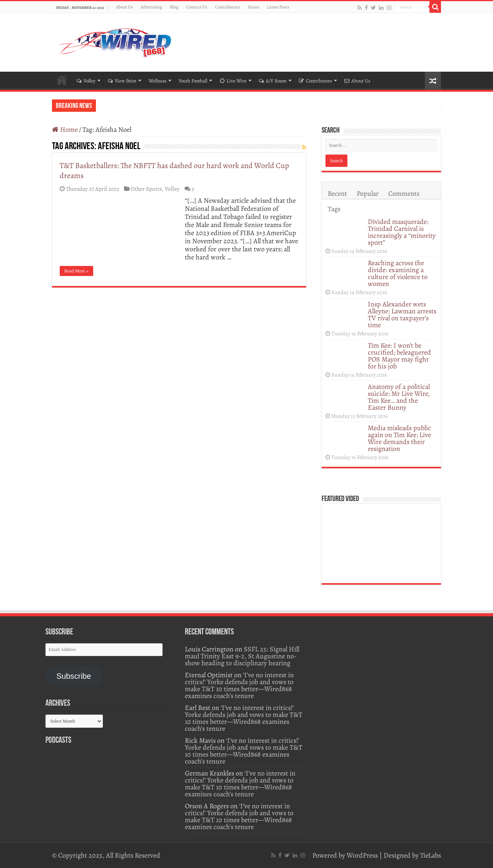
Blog (174, 7)
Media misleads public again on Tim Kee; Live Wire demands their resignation (399, 438)
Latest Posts (278, 7)
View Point (122, 81)
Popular (368, 193)
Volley (86, 81)
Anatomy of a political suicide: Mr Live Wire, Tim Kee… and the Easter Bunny (399, 397)
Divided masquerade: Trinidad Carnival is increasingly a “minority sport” (402, 232)
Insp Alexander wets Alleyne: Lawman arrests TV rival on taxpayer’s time (402, 315)
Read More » (76, 271)
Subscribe (74, 676)
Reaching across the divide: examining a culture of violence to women (398, 273)
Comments (404, 193)
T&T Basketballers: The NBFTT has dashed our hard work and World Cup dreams (174, 171)
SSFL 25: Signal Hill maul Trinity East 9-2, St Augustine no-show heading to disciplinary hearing (242, 656)
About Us (124, 7)
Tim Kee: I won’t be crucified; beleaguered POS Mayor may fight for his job (399, 356)
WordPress (362, 855)
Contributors (227, 7)
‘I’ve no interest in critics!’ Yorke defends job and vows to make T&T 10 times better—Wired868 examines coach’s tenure (239, 685)
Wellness (158, 81)
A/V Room (273, 81)
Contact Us (197, 7)
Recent (337, 193)
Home (253, 7)
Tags (334, 209)
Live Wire (233, 81)
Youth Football (193, 81)
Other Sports (146, 189)
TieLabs (431, 855)
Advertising (151, 7)
